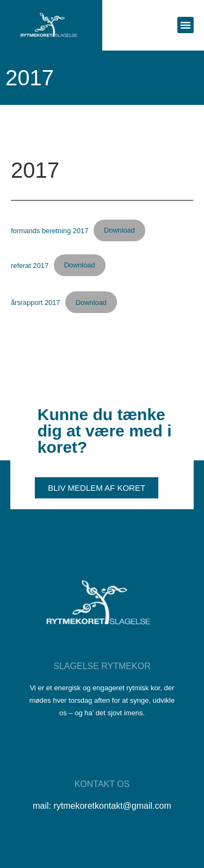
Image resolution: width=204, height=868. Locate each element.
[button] (186, 25)
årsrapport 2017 (35, 302)
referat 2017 (30, 265)
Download (119, 230)
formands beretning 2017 (50, 230)
